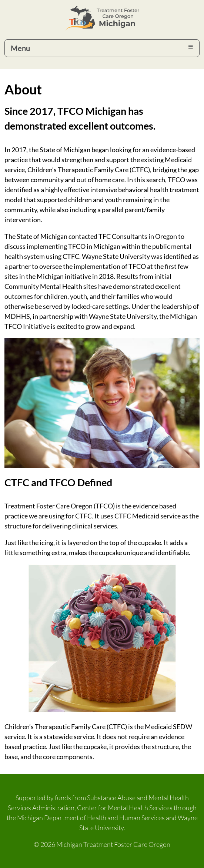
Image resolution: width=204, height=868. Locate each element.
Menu (20, 48)
